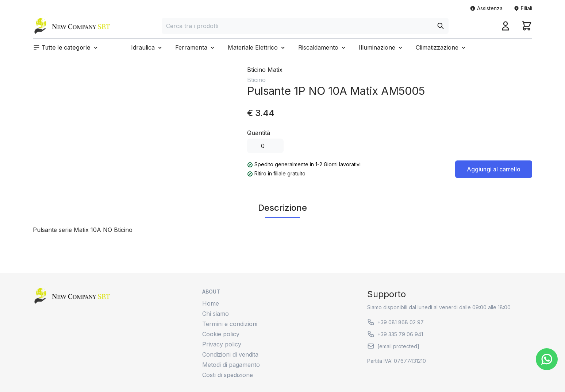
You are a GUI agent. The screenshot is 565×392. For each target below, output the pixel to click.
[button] (66, 47)
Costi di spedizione (228, 375)
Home (211, 303)
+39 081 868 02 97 (395, 322)
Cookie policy (221, 334)
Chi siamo (216, 314)
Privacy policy (222, 344)
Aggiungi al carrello (494, 169)
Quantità (259, 133)
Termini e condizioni (230, 324)
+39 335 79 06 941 (395, 334)
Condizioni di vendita (230, 354)
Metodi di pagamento (231, 365)
